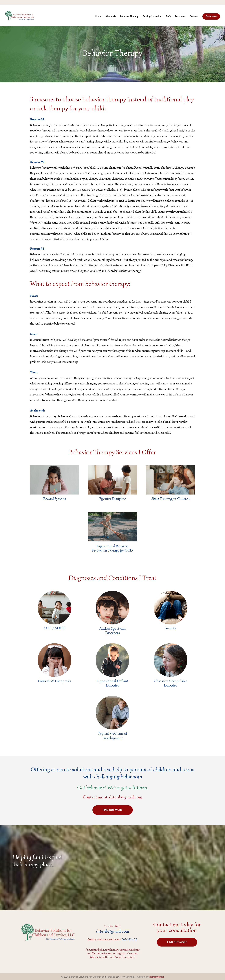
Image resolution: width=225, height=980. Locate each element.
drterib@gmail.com (126, 797)
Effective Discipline (113, 499)
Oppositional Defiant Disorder (112, 683)
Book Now (211, 17)
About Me (111, 17)
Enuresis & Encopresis (55, 681)
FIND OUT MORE (113, 810)
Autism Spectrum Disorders (113, 631)
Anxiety (170, 628)
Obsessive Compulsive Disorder (170, 683)
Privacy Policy (128, 977)
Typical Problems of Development (112, 736)
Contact (194, 17)
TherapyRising (156, 977)
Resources (180, 17)
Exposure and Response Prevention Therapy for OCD (112, 548)
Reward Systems (54, 499)
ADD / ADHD (54, 628)
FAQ (168, 17)
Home (98, 17)
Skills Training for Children (170, 499)
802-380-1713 (129, 939)
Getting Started (151, 17)
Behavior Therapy (129, 17)
